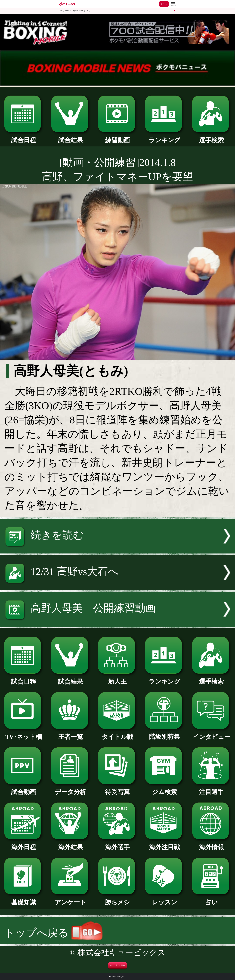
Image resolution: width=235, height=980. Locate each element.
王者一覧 (71, 734)
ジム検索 (164, 789)
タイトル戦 (117, 734)
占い (212, 899)
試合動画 (24, 789)
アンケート (71, 899)
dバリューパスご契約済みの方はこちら (75, 11)
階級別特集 (164, 734)
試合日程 (24, 137)
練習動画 (117, 137)
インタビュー (212, 734)
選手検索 (212, 137)
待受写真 (117, 789)
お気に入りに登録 (117, 965)
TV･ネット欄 (24, 734)
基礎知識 (24, 899)
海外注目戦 (164, 844)
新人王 (117, 679)
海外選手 (117, 844)
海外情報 (212, 844)
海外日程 (24, 844)
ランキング (164, 137)
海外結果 (71, 844)
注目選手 (212, 789)
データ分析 (71, 789)
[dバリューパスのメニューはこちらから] (173, 4)
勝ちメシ (117, 899)
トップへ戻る (54, 933)
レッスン (164, 899)
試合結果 (71, 137)
